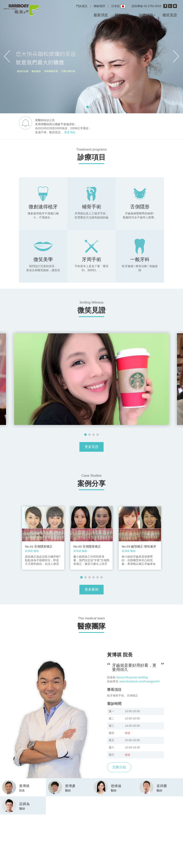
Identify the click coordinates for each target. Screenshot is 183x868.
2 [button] (91, 107)
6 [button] (102, 577)
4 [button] (98, 435)
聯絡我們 (99, 6)
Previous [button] (7, 56)
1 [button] (87, 107)
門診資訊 (82, 6)
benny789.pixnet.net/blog (132, 677)
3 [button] (96, 107)
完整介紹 (119, 767)
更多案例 (91, 590)
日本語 (118, 6)
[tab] (23, 787)
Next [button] (176, 56)
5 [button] (98, 577)
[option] (91, 57)
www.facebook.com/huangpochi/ (139, 681)
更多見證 (91, 447)
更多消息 (70, 132)
